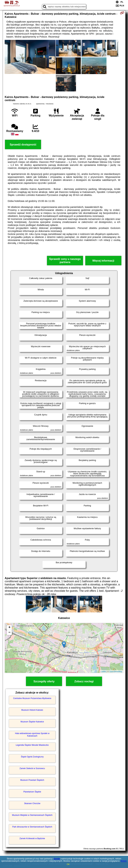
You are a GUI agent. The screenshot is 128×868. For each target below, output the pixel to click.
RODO (124, 861)
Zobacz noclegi (84, 681)
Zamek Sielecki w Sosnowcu (32, 768)
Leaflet (103, 671)
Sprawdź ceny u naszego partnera (65, 261)
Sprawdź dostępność (23, 145)
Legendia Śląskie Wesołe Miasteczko (32, 745)
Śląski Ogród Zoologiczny (32, 757)
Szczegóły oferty (44, 681)
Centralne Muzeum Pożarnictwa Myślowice (32, 698)
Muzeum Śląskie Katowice (32, 722)
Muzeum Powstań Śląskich (32, 780)
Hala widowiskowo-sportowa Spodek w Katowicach (32, 735)
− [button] (9, 633)
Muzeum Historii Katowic (32, 710)
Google (57, 859)
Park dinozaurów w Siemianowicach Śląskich (32, 827)
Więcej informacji (103, 261)
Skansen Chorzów (32, 803)
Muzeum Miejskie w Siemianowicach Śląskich (32, 815)
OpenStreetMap (116, 671)
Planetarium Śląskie (32, 792)
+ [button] (9, 628)
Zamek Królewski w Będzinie (32, 838)
